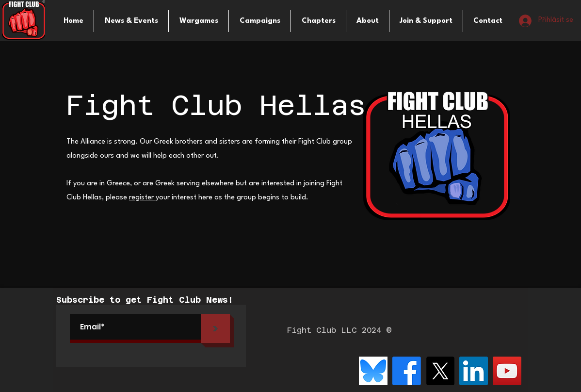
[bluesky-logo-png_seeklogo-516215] (373, 371)
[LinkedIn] (474, 371)
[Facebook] (407, 371)
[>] (215, 328)
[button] (199, 21)
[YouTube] (507, 371)
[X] (440, 371)
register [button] (142, 198)
